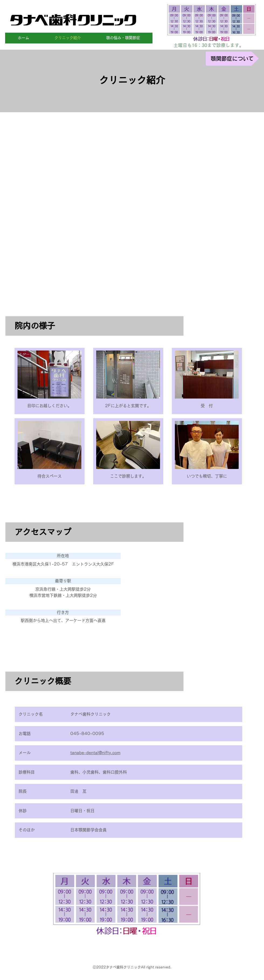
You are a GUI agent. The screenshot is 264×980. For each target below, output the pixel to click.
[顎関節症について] (232, 59)
